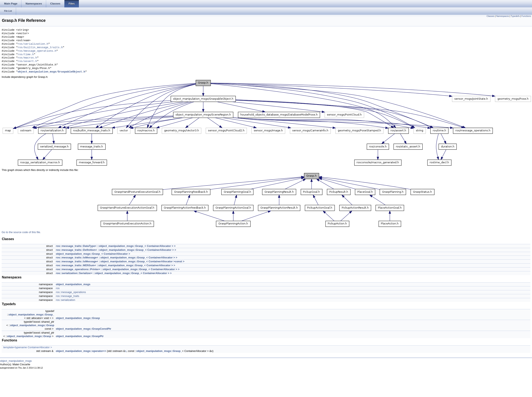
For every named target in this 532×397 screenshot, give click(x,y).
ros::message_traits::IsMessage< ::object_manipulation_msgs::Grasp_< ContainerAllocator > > (117, 257)
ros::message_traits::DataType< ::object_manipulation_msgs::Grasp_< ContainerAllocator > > (116, 246)
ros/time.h (26, 55)
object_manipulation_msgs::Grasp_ (31, 315)
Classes (491, 16)
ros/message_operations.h (37, 51)
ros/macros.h (27, 58)
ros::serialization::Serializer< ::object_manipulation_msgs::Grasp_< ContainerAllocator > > (114, 273)
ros (58, 288)
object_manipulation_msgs (73, 284)
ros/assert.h (27, 61)
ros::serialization (65, 300)
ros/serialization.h (33, 44)
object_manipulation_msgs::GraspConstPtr (84, 329)
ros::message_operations (71, 292)
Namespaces (503, 16)
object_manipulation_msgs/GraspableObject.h (51, 72)
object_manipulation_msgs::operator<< (81, 351)
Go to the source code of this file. (21, 232)
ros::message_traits (67, 296)
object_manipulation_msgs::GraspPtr (80, 336)
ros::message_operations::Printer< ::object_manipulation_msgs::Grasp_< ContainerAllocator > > (118, 269)
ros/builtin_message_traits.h (40, 48)
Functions (526, 16)
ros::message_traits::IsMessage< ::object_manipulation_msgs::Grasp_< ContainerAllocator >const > (120, 261)
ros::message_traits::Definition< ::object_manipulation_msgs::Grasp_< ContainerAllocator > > (116, 250)
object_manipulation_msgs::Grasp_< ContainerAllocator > (93, 254)
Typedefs (515, 16)
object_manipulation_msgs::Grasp (78, 318)
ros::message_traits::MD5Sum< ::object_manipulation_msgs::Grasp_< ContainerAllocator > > (115, 265)
